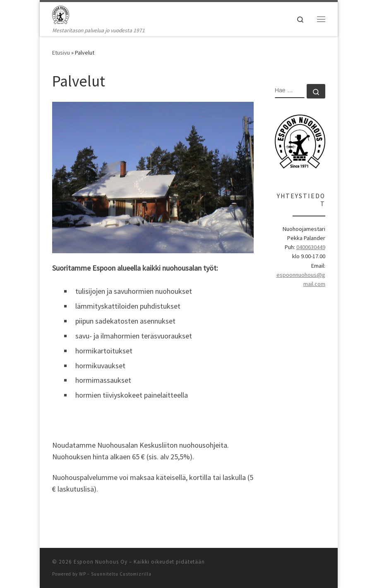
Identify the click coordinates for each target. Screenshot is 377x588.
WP (83, 574)
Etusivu (61, 53)
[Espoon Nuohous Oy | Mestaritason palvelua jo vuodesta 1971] (61, 14)
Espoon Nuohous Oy (101, 562)
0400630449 (311, 247)
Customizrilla (136, 574)
